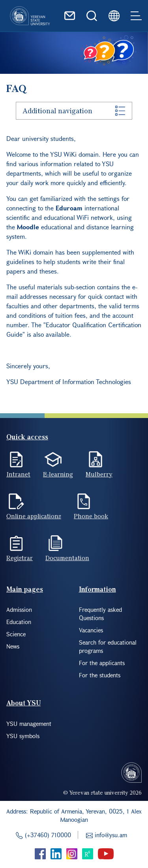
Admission (19, 609)
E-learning (58, 474)
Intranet (18, 474)
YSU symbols (23, 736)
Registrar (20, 558)
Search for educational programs (108, 646)
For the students (100, 675)
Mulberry (99, 474)
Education (19, 622)
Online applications (34, 516)
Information (97, 589)
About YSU (23, 703)
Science (16, 634)
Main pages (25, 589)
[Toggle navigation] (136, 16)
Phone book (91, 516)
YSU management (29, 724)
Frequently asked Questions (100, 614)
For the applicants (102, 663)
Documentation (67, 558)
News (13, 646)
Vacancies (91, 630)
